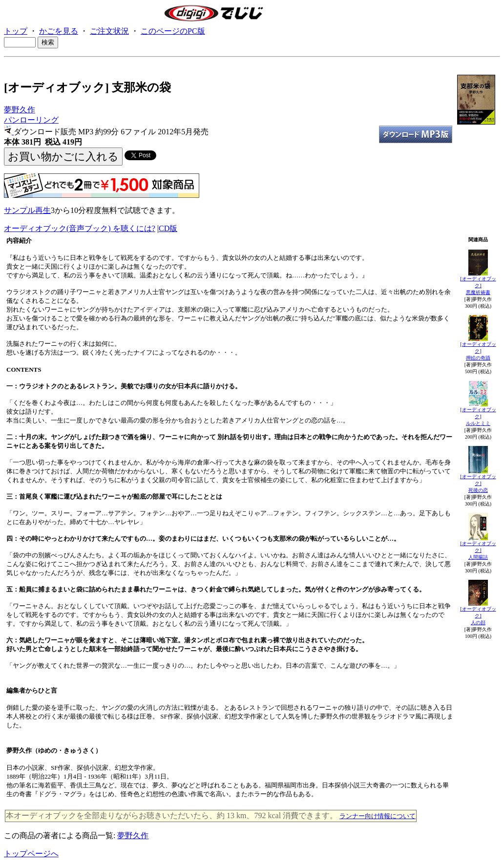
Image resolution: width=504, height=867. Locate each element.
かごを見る (59, 31)
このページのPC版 (173, 31)
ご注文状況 (109, 31)
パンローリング (31, 120)
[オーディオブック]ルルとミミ (478, 416)
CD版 (168, 228)
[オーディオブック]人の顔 (478, 616)
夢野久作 (20, 110)
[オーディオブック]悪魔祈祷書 (478, 285)
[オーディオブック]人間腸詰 (478, 550)
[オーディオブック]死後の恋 (478, 483)
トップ (16, 31)
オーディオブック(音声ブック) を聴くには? (80, 228)
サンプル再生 (27, 210)
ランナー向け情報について (378, 816)
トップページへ (31, 854)
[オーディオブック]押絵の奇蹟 (478, 351)
